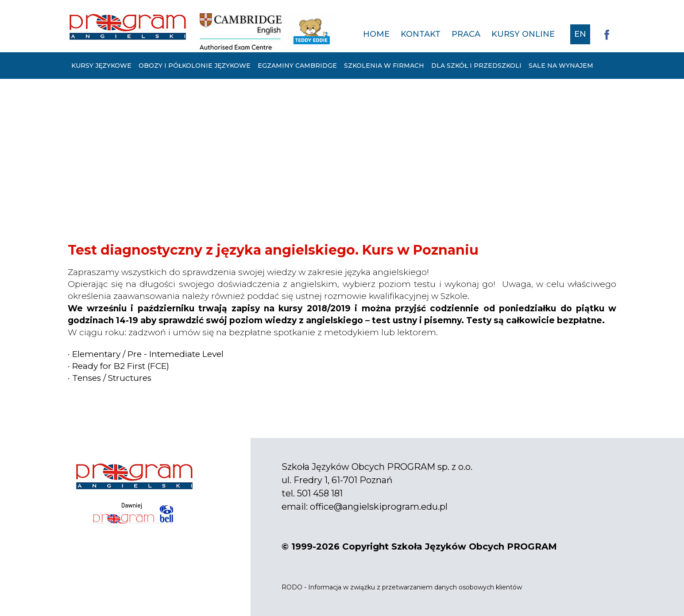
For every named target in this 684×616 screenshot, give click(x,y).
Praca (466, 34)
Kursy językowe (101, 66)
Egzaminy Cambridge (297, 66)
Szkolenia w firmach (384, 66)
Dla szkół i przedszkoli (476, 66)
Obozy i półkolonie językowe (195, 66)
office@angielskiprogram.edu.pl (379, 507)
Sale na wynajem (561, 66)
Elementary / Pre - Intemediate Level (148, 354)
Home (376, 34)
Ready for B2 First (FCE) (121, 366)
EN (580, 34)
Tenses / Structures (112, 378)
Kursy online (523, 34)
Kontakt (421, 34)
